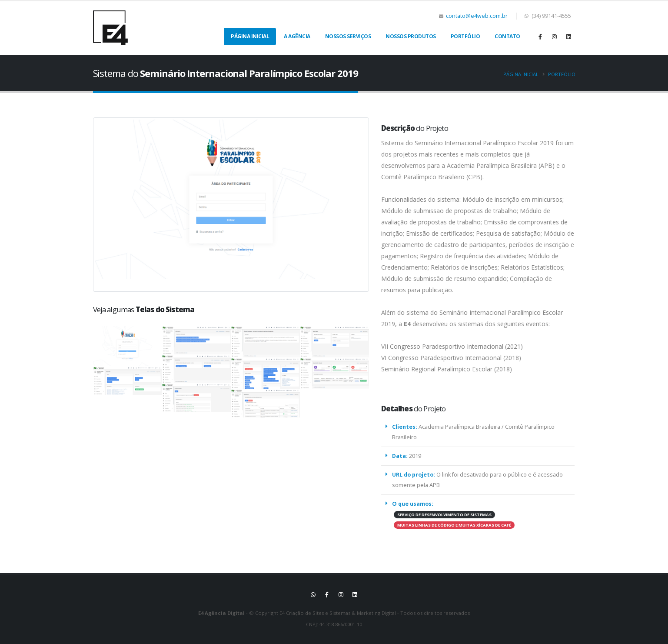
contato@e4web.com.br (477, 16)
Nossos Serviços (348, 36)
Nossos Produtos (411, 36)
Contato (507, 36)
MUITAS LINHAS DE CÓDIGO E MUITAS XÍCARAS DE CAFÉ (449, 525)
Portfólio (465, 36)
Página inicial (521, 74)
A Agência (297, 36)
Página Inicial (250, 36)
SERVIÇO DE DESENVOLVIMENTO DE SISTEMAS (440, 515)
